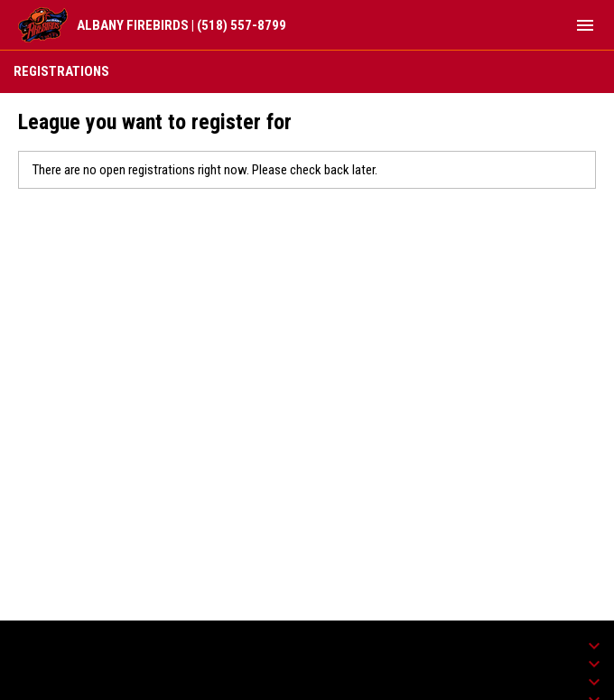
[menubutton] (585, 25)
